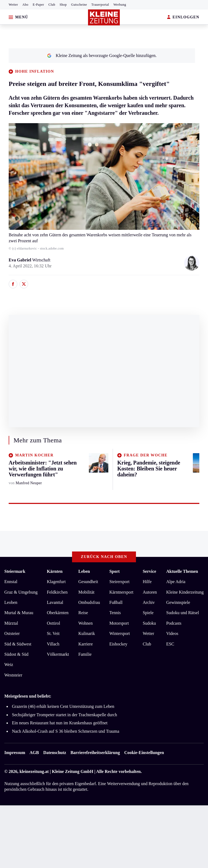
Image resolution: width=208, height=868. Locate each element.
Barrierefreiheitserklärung (95, 753)
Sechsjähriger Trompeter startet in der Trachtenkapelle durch (64, 715)
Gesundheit (88, 582)
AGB (34, 753)
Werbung (120, 5)
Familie (85, 654)
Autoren (150, 592)
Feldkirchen (57, 592)
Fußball (116, 602)
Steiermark (15, 571)
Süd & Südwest (18, 644)
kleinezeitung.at (34, 771)
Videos (172, 633)
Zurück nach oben (104, 557)
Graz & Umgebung (21, 592)
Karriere (85, 644)
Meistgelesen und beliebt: (28, 696)
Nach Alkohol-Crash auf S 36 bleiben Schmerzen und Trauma (66, 731)
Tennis (115, 613)
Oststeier (12, 633)
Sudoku (149, 623)
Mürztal (11, 623)
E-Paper (38, 5)
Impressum (15, 753)
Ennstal (11, 582)
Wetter (13, 5)
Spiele (148, 613)
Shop (63, 5)
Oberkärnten (58, 613)
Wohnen (85, 623)
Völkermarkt (58, 654)
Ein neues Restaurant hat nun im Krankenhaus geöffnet (60, 723)
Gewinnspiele (178, 602)
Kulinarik (87, 633)
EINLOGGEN (183, 17)
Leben (84, 571)
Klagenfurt (56, 582)
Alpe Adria (176, 582)
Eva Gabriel (20, 260)
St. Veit (53, 633)
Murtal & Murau (19, 613)
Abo (25, 5)
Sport (115, 571)
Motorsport (119, 623)
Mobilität (86, 592)
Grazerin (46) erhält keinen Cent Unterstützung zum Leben (63, 706)
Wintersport (120, 633)
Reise (83, 613)
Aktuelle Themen (182, 571)
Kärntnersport (121, 592)
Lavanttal (55, 602)
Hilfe (147, 582)
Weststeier (13, 675)
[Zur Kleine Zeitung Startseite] (104, 17)
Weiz (9, 665)
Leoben (11, 602)
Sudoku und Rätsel (183, 613)
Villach (53, 644)
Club (52, 5)
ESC (170, 644)
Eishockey (118, 644)
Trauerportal (100, 5)
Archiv (149, 602)
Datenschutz (55, 753)
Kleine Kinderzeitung (185, 592)
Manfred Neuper (29, 483)
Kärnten (55, 571)
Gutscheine (79, 5)
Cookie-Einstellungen (144, 753)
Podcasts (174, 623)
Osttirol (53, 623)
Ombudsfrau (89, 602)
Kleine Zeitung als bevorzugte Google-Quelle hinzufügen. (102, 55)
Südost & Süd (16, 654)
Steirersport (120, 582)
